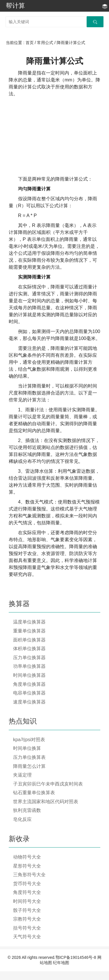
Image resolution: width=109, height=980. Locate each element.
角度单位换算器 (29, 684)
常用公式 (45, 43)
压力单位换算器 (29, 658)
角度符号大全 (27, 892)
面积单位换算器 (29, 640)
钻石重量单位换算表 (34, 793)
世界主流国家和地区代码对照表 (46, 802)
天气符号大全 (27, 937)
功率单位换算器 (29, 666)
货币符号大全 (27, 884)
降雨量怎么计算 (29, 766)
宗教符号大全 (27, 919)
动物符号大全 (27, 857)
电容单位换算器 (29, 693)
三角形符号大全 (29, 875)
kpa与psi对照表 (29, 740)
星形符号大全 (27, 866)
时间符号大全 (27, 901)
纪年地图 (61, 963)
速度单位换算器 (29, 702)
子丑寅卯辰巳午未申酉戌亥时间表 (48, 784)
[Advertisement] (54, 137)
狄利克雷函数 (27, 810)
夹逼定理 (22, 775)
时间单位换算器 (29, 675)
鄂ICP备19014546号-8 (76, 957)
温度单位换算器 (29, 622)
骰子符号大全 (27, 910)
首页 (30, 43)
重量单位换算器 (29, 631)
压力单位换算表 (29, 757)
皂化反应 (22, 819)
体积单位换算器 (29, 649)
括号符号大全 (27, 928)
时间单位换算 (27, 748)
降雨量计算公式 (71, 43)
